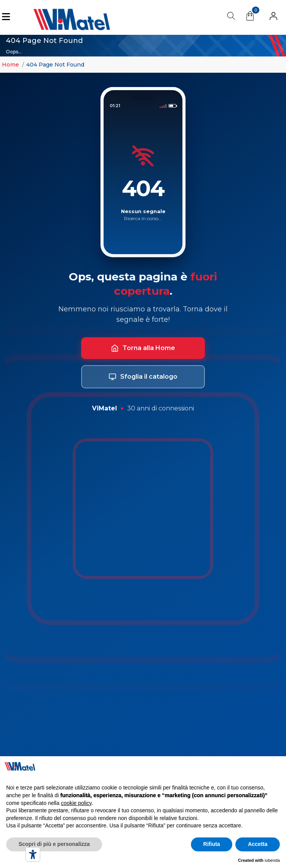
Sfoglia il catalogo (143, 377)
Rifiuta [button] (212, 844)
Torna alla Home (143, 348)
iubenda (272, 860)
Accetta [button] (258, 844)
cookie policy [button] (76, 803)
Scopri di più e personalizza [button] (54, 844)
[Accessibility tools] (33, 854)
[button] (273, 17)
